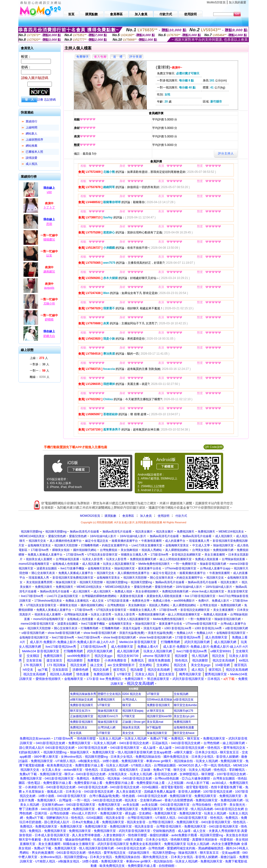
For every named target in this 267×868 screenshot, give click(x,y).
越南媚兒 (49, 271)
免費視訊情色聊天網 (175, 591)
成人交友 (98, 601)
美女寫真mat (155, 722)
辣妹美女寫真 (131, 727)
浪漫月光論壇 (131, 628)
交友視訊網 (181, 694)
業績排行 (31, 121)
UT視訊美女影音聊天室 (102, 555)
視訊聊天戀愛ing (32, 532)
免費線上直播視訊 (77, 601)
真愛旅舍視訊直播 (132, 596)
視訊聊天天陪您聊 (66, 545)
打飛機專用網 (90, 545)
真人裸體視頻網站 (177, 550)
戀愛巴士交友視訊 (109, 694)
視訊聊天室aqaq (133, 711)
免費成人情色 (162, 601)
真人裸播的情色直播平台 (66, 541)
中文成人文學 (201, 545)
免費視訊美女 (79, 727)
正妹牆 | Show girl (134, 722)
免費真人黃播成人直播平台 (45, 555)
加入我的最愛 (237, 2)
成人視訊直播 (91, 564)
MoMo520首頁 (216, 2)
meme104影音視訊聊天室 (37, 624)
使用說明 (164, 516)
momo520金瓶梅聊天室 (34, 564)
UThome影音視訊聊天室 (181, 568)
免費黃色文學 (141, 601)
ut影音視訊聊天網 (236, 628)
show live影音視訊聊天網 (64, 633)
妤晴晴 (49, 319)
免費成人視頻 (123, 591)
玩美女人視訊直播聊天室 (119, 564)
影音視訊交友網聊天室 (186, 555)
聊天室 (127, 705)
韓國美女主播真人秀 (134, 555)
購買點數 (110, 516)
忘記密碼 (50, 100)
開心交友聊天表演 (43, 573)
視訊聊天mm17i (108, 716)
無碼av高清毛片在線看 (84, 532)
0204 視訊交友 (132, 694)
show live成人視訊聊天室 (208, 591)
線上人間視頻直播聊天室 (176, 559)
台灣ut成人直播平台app (215, 568)
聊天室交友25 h (80, 711)
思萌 (49, 224)
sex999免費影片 (184, 601)
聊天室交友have (184, 733)
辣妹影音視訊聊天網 (213, 564)
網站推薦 (31, 146)
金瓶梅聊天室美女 (39, 545)
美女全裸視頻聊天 (147, 591)
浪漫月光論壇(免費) (132, 633)
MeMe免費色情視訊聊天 (154, 564)
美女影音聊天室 (238, 591)
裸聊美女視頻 (61, 550)
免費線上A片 (185, 633)
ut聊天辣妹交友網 (81, 700)
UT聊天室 (153, 694)
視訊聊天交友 (37, 541)
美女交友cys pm (184, 716)
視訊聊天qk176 (184, 711)
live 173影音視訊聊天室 (200, 596)
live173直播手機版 (72, 568)
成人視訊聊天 (224, 536)
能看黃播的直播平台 (125, 541)
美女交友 (128, 733)
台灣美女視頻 (201, 550)
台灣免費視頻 (109, 550)
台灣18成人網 (106, 727)
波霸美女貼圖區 (47, 568)
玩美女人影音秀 (93, 559)
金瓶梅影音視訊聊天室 (231, 633)
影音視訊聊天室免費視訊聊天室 (73, 578)
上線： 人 (39, 358)
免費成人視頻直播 (207, 559)
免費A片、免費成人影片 (214, 601)
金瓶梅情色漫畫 (184, 727)
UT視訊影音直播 (118, 601)
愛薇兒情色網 (57, 536)
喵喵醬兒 (49, 239)
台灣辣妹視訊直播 (67, 559)
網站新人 (31, 134)
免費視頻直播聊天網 (143, 559)
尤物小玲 (49, 303)
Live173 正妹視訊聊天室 (62, 596)
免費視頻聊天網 (223, 550)
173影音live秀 (40, 550)
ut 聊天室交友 (156, 711)
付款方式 (181, 516)
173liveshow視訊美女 (48, 601)
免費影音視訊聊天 (82, 705)
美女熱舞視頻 (129, 550)
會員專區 (128, 516)
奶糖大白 (49, 336)
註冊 (40, 100)
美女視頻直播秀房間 (39, 582)
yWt (49, 192)
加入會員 (146, 516)
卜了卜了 (49, 207)
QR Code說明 (213, 447)
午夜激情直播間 (151, 541)
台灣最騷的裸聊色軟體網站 (99, 596)
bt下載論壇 (154, 727)
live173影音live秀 (32, 596)
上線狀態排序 (34, 140)
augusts (49, 288)
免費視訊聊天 (186, 532)
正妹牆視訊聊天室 (82, 716)
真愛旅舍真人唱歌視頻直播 (164, 596)
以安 (49, 255)
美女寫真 (76, 733)
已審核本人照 (34, 152)
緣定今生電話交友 (97, 541)
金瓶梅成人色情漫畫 (66, 564)
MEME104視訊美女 (231, 532)
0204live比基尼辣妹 (160, 700)
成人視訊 (31, 164)
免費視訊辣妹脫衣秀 (83, 694)
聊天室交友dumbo (185, 705)
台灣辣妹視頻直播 (233, 559)
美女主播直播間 (215, 555)
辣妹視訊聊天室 (223, 545)
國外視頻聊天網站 (85, 550)
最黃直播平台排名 (150, 568)
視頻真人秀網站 (152, 550)
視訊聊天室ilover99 (159, 716)
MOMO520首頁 (90, 516)
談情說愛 (31, 158)
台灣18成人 (130, 700)
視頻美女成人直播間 (39, 559)
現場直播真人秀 (199, 541)
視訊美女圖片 (144, 532)
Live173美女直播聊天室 (147, 545)
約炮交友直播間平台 (115, 545)
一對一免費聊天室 (185, 564)
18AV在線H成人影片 (103, 536)
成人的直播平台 (175, 541)
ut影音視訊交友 (184, 700)
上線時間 (31, 127)
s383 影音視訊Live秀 (178, 628)
